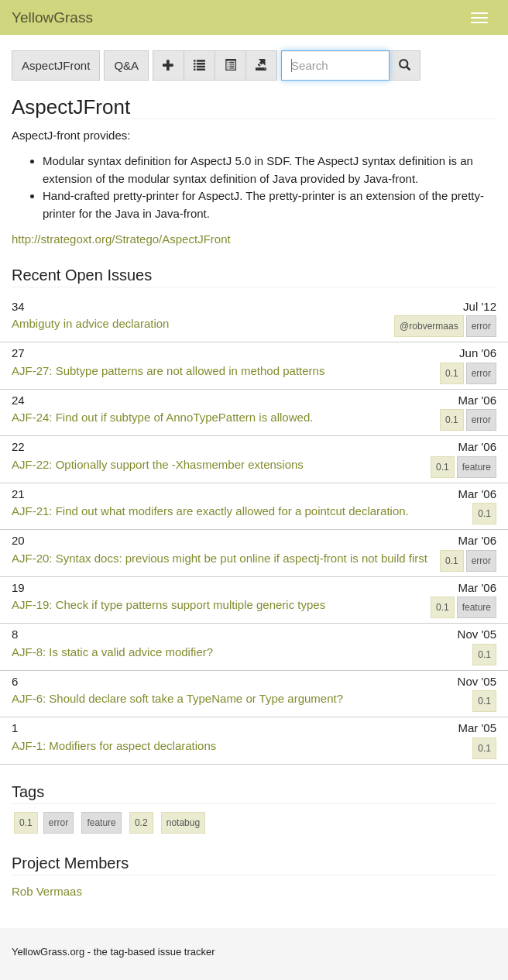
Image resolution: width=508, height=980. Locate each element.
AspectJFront (56, 65)
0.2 (141, 823)
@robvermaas (429, 326)
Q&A (126, 65)
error (481, 326)
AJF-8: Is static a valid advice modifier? (112, 652)
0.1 (452, 373)
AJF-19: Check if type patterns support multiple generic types (168, 605)
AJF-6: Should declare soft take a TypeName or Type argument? (177, 698)
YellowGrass (52, 17)
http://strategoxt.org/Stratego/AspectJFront (121, 239)
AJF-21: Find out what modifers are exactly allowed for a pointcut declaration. (210, 511)
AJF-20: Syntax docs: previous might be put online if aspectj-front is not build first (220, 558)
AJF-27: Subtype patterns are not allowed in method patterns (168, 371)
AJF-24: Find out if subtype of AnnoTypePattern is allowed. (162, 417)
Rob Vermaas (47, 891)
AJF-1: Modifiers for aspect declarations (114, 746)
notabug (183, 823)
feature (477, 467)
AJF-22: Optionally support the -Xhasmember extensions (158, 464)
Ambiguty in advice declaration (90, 323)
